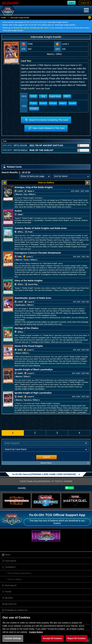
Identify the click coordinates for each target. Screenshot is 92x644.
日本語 (33, 96)
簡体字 (67, 96)
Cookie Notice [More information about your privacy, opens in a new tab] (36, 632)
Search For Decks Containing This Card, (31, 28)
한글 (43, 96)
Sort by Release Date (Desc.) (20, 573)
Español (73, 103)
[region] (46, 628)
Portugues (34, 109)
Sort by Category (15, 579)
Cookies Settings (13, 638)
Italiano (63, 103)
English (33, 103)
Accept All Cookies (52, 638)
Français (53, 103)
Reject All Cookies (77, 638)
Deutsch (43, 103)
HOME (3, 18)
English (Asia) (55, 96)
